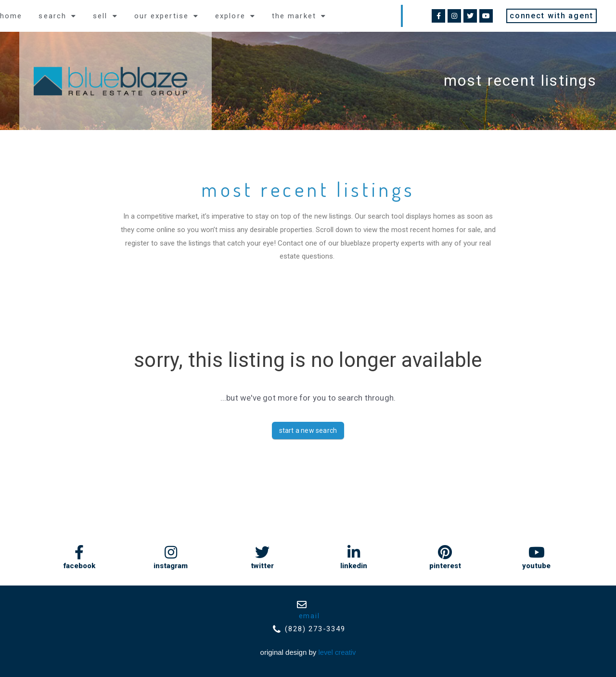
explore (235, 16)
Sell (105, 16)
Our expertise (167, 16)
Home (11, 16)
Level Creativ (337, 653)
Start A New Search (308, 430)
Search (58, 16)
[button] (552, 16)
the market (299, 16)
